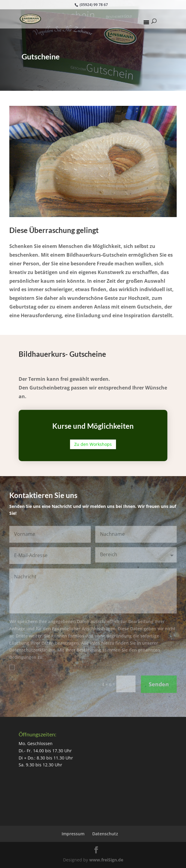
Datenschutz (105, 834)
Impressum (73, 834)
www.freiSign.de (106, 860)
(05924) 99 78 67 (93, 5)
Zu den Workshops (93, 444)
